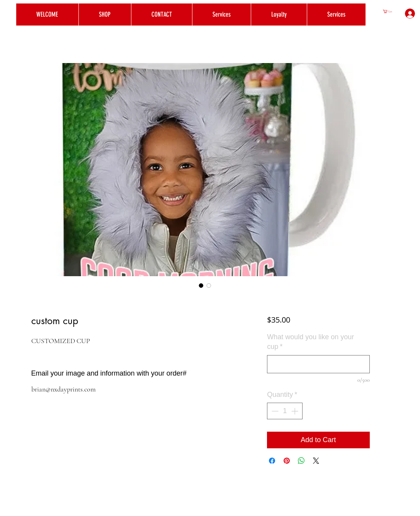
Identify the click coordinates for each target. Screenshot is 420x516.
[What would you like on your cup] (318, 364)
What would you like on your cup (310, 342)
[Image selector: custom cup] (201, 285)
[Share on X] (316, 461)
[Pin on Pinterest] (287, 461)
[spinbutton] (285, 411)
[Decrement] (274, 411)
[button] (389, 11)
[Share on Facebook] (272, 461)
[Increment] (295, 411)
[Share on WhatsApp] (301, 461)
